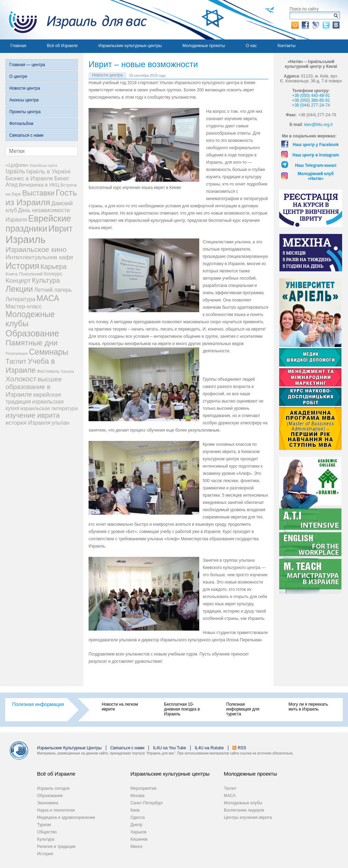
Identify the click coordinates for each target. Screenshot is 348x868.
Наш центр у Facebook (316, 145)
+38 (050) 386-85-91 (311, 100)
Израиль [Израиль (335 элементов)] (26, 239)
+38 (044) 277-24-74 (311, 105)
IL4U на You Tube (170, 748)
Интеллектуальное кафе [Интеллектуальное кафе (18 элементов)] (39, 257)
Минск (136, 847)
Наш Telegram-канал (316, 165)
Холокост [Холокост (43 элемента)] (21, 379)
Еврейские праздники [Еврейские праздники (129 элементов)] (38, 223)
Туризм (44, 825)
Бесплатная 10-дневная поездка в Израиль (182, 709)
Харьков (138, 832)
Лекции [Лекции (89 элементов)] (19, 289)
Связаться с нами (26, 135)
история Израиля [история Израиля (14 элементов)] (28, 423)
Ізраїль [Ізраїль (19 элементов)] (15, 171)
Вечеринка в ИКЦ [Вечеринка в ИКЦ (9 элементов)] (39, 185)
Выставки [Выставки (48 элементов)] (38, 193)
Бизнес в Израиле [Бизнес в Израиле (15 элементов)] (29, 178)
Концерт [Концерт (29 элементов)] (18, 281)
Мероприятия (143, 788)
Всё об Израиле (62, 46)
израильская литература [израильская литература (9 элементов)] (49, 408)
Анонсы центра (24, 100)
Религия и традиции (56, 847)
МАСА (230, 796)
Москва (138, 796)
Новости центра (25, 88)
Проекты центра (25, 112)
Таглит (230, 788)
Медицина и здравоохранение (66, 817)
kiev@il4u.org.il (319, 125)
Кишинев (139, 839)
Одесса (138, 817)
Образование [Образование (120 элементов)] (32, 333)
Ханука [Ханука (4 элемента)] (67, 371)
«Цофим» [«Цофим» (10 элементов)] (17, 165)
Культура (46, 839)
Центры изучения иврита (248, 817)
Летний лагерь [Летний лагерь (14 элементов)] (53, 290)
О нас (251, 46)
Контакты (286, 46)
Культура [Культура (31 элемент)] (46, 280)
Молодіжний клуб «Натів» (316, 176)
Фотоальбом (21, 124)
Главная (18, 46)
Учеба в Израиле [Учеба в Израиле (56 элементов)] (30, 366)
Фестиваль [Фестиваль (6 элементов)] (48, 371)
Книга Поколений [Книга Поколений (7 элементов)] (24, 274)
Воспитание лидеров (244, 810)
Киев (135, 810)
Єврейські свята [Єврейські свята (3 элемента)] (43, 165)
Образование (50, 796)
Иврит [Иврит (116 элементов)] (61, 228)
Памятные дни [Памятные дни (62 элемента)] (32, 343)
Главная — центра (27, 65)
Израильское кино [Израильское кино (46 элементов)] (36, 249)
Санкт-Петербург (147, 803)
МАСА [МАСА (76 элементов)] (48, 298)
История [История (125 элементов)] (22, 266)
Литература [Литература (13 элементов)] (20, 299)
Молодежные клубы (243, 803)
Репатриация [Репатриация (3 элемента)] (17, 353)
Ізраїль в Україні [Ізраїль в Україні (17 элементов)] (48, 171)
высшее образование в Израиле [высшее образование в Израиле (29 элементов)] (34, 387)
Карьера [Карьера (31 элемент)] (54, 266)
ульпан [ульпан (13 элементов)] (61, 423)
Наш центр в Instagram (316, 155)
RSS (242, 748)
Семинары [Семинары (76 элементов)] (49, 352)
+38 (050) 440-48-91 (311, 96)
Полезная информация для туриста (243, 709)
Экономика (48, 803)
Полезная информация (38, 704)
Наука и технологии (56, 810)
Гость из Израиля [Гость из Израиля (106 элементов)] (41, 197)
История (45, 854)
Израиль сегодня (53, 788)
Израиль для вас (74, 20)
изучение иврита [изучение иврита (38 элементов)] (33, 415)
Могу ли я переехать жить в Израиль (308, 707)
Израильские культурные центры (130, 46)
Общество (47, 832)
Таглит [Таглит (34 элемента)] (16, 361)
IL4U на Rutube (209, 748)
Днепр (136, 825)
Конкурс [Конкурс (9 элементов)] (53, 274)
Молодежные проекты (204, 46)
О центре (18, 76)
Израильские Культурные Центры (69, 748)
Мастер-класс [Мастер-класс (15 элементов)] (24, 306)
